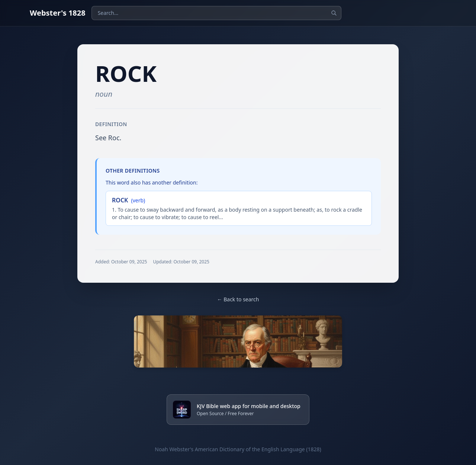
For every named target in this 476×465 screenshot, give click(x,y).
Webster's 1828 (58, 13)
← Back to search (238, 299)
